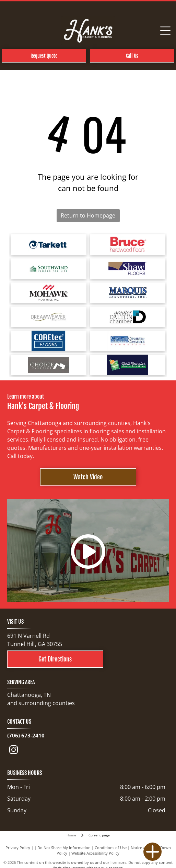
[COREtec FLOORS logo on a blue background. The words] (49, 341)
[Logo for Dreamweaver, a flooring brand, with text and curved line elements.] (49, 317)
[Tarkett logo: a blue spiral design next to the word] (49, 245)
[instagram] (14, 751)
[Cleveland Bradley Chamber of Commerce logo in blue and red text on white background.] (128, 341)
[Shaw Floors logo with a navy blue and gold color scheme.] (128, 269)
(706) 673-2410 (26, 735)
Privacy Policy (18, 848)
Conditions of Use (111, 848)
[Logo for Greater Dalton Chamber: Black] (128, 317)
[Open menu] (165, 31)
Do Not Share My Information (64, 848)
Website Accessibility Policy (95, 853)
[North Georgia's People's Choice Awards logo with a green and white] (128, 365)
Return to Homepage (88, 215)
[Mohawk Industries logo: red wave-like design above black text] (49, 293)
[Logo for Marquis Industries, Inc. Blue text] (128, 293)
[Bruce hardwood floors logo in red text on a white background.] (128, 245)
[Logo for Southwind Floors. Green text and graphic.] (49, 269)
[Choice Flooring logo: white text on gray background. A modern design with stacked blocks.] (49, 365)
